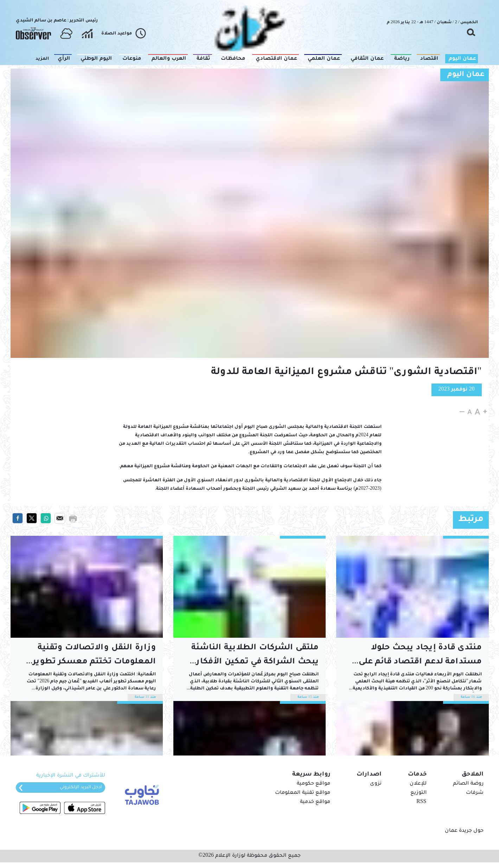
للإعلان (418, 784)
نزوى (376, 784)
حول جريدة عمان (464, 831)
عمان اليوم (466, 75)
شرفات (475, 793)
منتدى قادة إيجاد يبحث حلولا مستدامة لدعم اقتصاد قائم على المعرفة (420, 657)
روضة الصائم (468, 784)
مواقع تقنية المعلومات (303, 793)
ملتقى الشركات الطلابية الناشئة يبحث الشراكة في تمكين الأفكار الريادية (255, 657)
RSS (421, 802)
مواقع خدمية (315, 802)
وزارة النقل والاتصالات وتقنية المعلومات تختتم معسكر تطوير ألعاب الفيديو (94, 657)
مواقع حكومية (314, 784)
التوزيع (418, 793)
